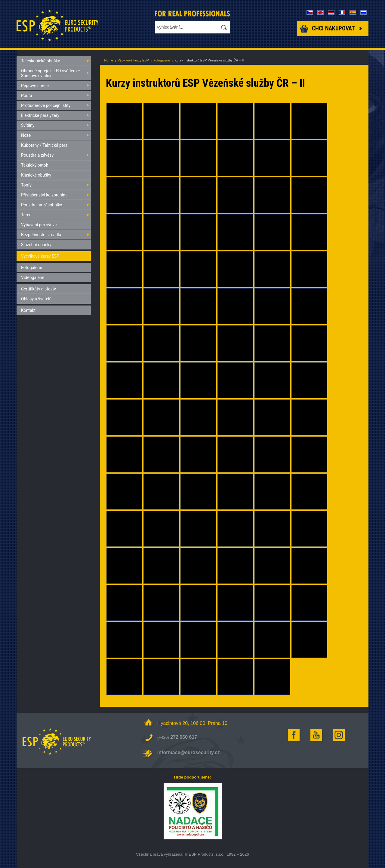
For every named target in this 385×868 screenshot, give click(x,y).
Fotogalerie (162, 60)
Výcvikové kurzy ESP (133, 60)
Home (109, 60)
